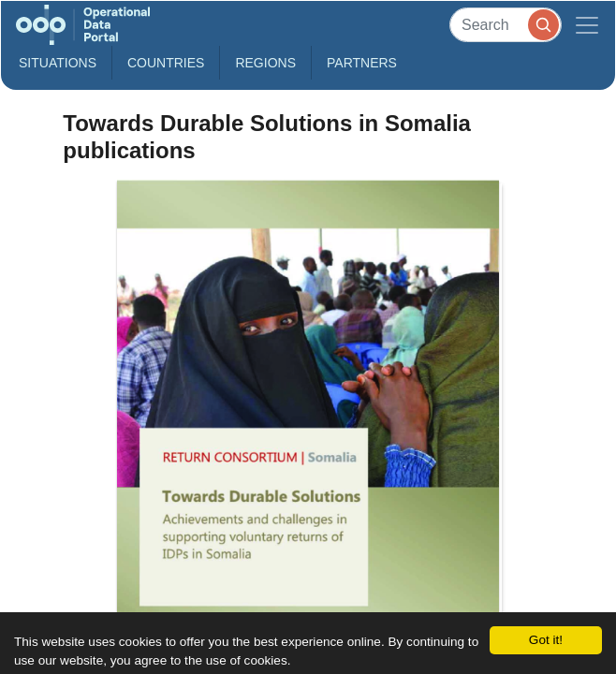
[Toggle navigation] (587, 25)
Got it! (546, 640)
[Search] (506, 25)
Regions (265, 63)
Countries (166, 63)
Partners (362, 63)
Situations (58, 63)
